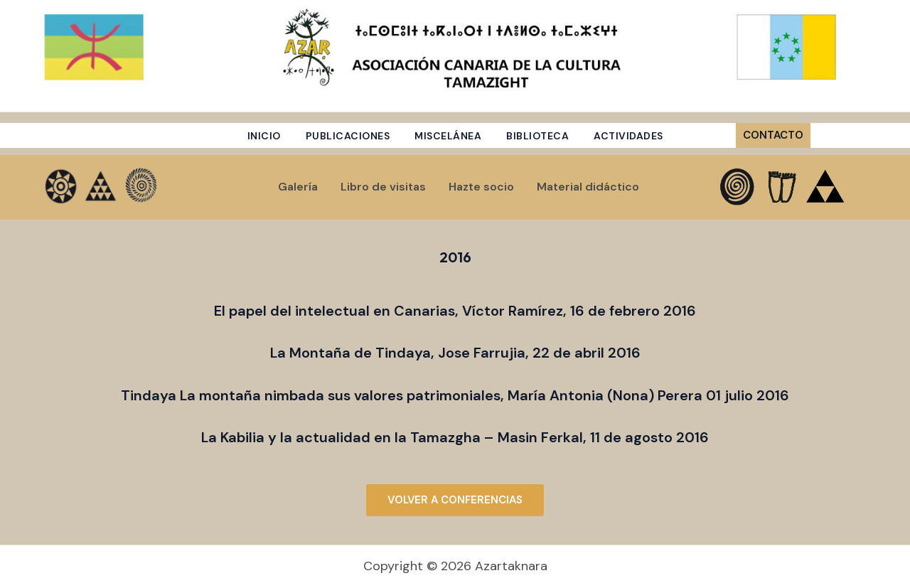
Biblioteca (537, 136)
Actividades (628, 136)
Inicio (264, 136)
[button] (802, 135)
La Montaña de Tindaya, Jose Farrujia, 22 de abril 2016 (455, 353)
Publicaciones (348, 136)
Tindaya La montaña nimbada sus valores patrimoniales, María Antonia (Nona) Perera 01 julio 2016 (455, 395)
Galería (298, 187)
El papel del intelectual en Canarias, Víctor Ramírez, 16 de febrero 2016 (455, 311)
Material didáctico (588, 187)
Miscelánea (448, 136)
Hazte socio (481, 187)
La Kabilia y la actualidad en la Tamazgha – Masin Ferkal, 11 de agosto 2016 (455, 437)
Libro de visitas (383, 187)
